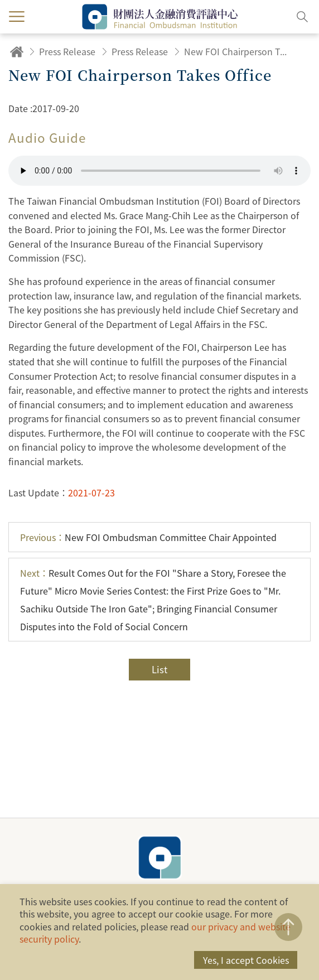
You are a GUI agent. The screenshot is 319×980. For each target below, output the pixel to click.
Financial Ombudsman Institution (159, 857)
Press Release (67, 51)
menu (17, 17)
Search (302, 17)
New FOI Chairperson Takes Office (237, 51)
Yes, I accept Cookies (246, 960)
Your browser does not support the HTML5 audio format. (159, 171)
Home (17, 52)
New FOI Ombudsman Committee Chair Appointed (148, 537)
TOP (288, 927)
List (159, 669)
